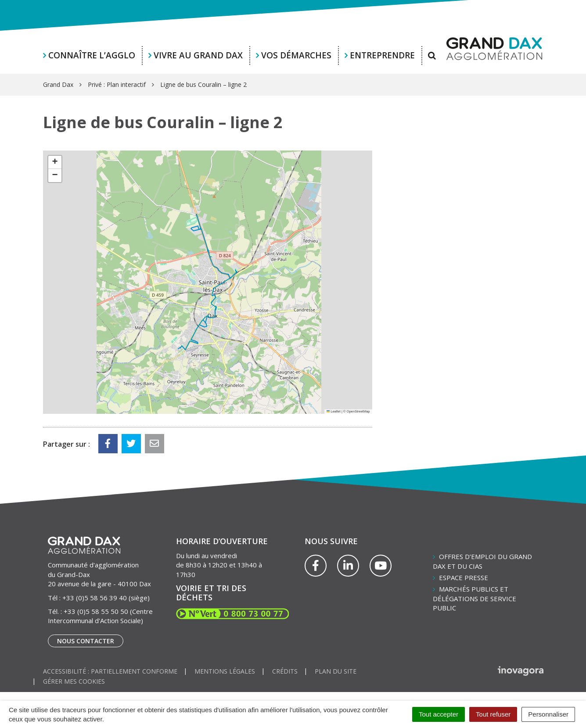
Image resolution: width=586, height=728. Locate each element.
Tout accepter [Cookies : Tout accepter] (439, 714)
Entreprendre (382, 55)
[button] (55, 162)
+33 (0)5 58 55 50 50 (96, 611)
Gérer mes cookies (74, 681)
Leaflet (334, 411)
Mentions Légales (225, 671)
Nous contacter (86, 641)
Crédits (285, 671)
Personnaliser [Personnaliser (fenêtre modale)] (548, 714)
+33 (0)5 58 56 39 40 (95, 598)
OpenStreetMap (358, 411)
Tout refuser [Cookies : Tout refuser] (493, 714)
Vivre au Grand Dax (198, 55)
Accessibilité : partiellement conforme (110, 671)
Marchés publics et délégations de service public (475, 598)
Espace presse (464, 577)
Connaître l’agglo (92, 55)
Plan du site (336, 671)
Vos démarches (296, 55)
